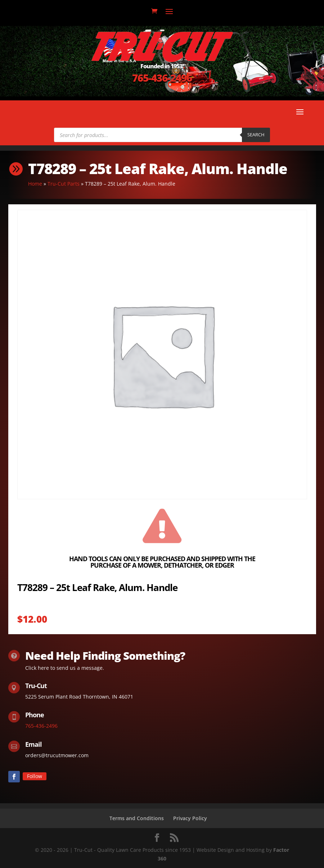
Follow (35, 776)
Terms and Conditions (137, 818)
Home (35, 184)
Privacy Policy (190, 818)
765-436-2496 (162, 78)
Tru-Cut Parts (64, 184)
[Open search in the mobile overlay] (162, 135)
